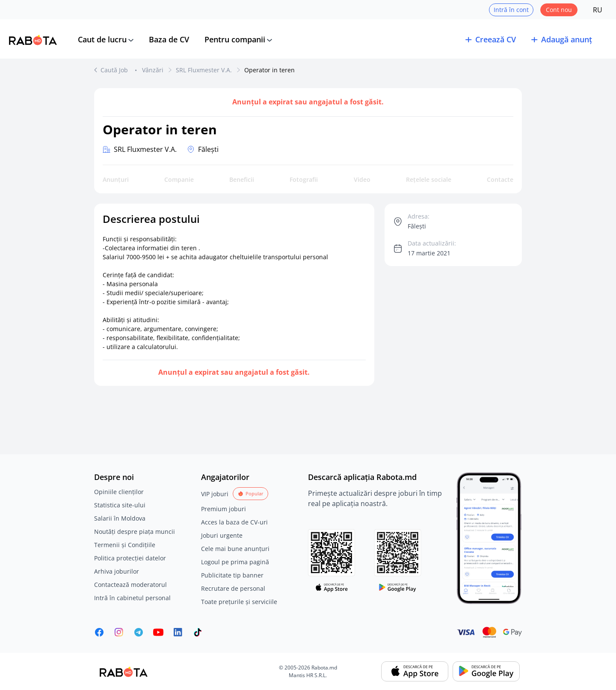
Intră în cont (511, 10)
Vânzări (153, 70)
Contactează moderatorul (130, 585)
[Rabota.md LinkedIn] (178, 632)
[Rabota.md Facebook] (99, 632)
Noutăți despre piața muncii (135, 532)
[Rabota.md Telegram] (139, 632)
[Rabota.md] (33, 40)
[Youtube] (158, 632)
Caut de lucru (102, 39)
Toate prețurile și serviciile (239, 602)
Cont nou (559, 10)
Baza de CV (169, 39)
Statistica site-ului (120, 505)
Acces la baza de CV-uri (234, 522)
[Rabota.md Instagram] (119, 632)
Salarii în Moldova (120, 518)
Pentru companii (235, 39)
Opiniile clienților (119, 492)
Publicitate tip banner (232, 575)
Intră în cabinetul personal (132, 598)
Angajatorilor (225, 477)
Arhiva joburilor (117, 571)
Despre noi (114, 477)
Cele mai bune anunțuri (235, 549)
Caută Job (115, 70)
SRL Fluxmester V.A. (204, 70)
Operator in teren (269, 70)
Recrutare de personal (233, 588)
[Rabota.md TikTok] (198, 632)
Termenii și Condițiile (125, 545)
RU (598, 10)
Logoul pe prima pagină (235, 562)
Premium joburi (224, 509)
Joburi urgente (222, 535)
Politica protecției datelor (130, 558)
